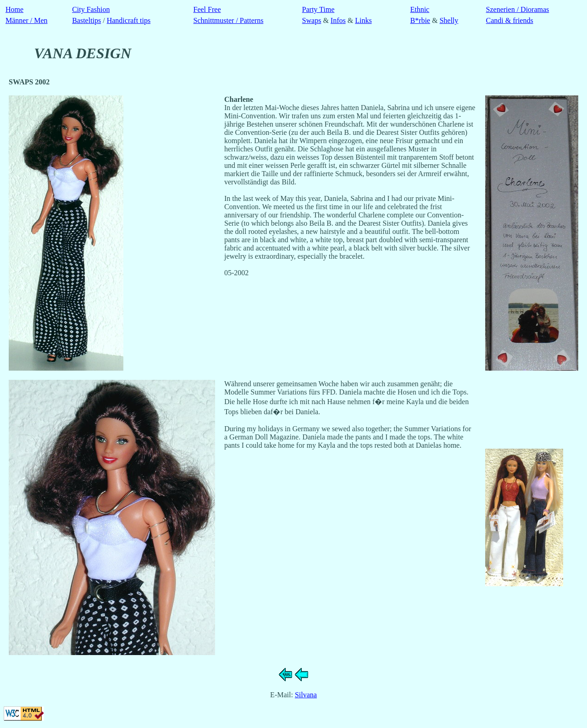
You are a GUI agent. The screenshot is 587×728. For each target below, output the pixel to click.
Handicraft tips (129, 20)
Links (363, 20)
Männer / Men (27, 20)
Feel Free (207, 9)
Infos (338, 20)
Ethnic (420, 9)
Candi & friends (510, 20)
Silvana (306, 695)
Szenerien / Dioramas (518, 9)
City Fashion (91, 9)
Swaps (312, 20)
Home (14, 9)
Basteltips (86, 20)
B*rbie (420, 20)
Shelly (449, 20)
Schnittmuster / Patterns (229, 20)
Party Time (318, 9)
